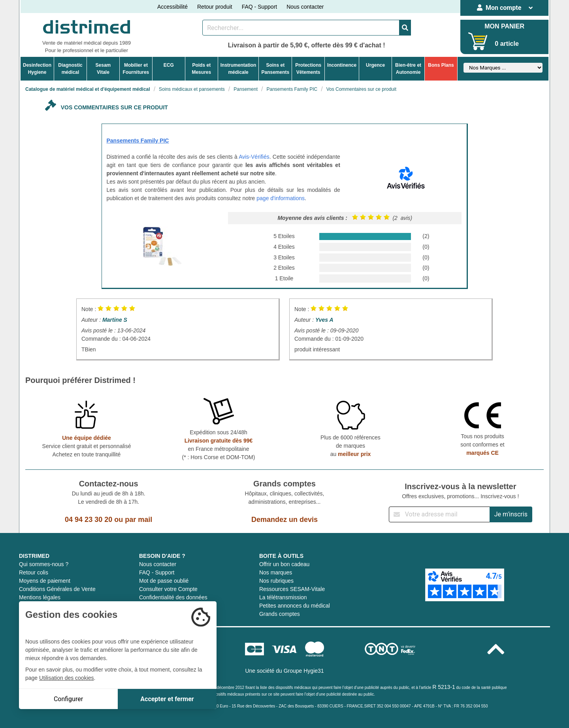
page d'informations (281, 198)
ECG (169, 65)
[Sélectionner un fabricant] (503, 68)
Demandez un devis (284, 520)
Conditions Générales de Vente (57, 589)
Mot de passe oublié (164, 581)
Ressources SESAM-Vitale (292, 589)
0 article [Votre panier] (507, 44)
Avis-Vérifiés (254, 157)
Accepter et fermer (167, 699)
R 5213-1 (444, 687)
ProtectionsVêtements (308, 69)
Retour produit (215, 7)
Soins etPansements (275, 69)
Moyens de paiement (45, 581)
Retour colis (34, 572)
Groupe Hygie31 (304, 671)
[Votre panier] (478, 41)
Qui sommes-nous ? (44, 564)
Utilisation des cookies (67, 678)
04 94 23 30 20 (89, 520)
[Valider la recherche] (405, 28)
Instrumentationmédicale (238, 69)
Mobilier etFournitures (136, 69)
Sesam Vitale (103, 69)
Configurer (68, 699)
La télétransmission (283, 597)
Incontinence (342, 65)
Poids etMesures (201, 69)
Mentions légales (40, 597)
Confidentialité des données (173, 597)
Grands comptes (280, 614)
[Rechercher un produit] (301, 28)
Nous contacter (305, 7)
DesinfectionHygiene (37, 69)
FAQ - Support (259, 7)
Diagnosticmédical (70, 69)
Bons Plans (441, 65)
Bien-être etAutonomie (408, 69)
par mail (138, 520)
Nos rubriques (276, 581)
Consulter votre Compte (168, 589)
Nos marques (276, 572)
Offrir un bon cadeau (284, 564)
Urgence (375, 65)
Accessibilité (172, 7)
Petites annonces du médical (295, 606)
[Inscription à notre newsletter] (439, 514)
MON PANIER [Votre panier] (504, 26)
